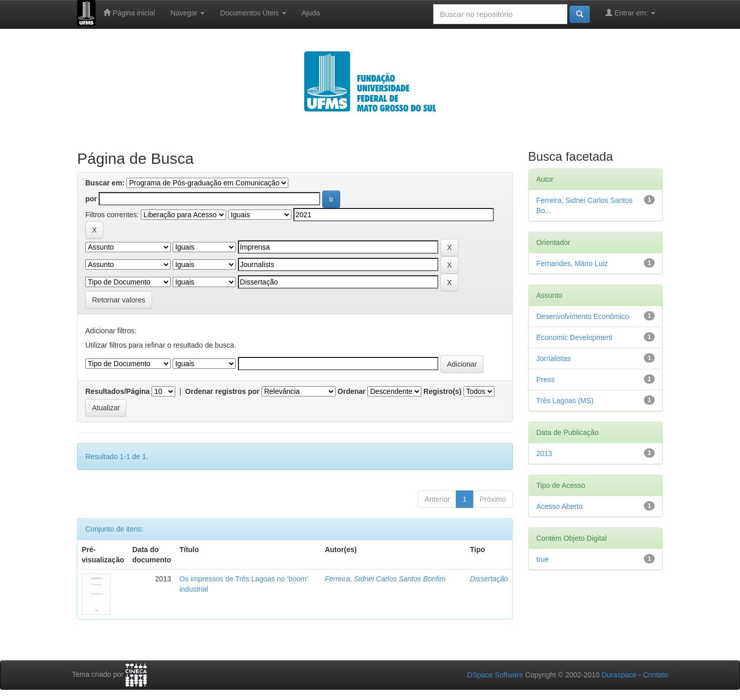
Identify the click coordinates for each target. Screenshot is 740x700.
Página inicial (129, 13)
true (543, 559)
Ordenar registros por (222, 391)
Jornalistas (554, 358)
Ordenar (351, 391)
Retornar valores (119, 300)
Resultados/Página (117, 391)
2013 (544, 453)
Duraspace (619, 675)
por (91, 199)
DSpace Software (495, 675)
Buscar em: (105, 183)
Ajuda (311, 13)
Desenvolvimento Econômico (583, 316)
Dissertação (489, 579)
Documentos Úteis (253, 13)
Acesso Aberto (560, 506)
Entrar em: (630, 13)
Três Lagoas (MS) (565, 401)
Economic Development (575, 337)
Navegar (188, 13)
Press (546, 380)
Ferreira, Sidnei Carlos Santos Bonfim (385, 579)
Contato (655, 675)
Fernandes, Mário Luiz (572, 263)
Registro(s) (442, 391)
